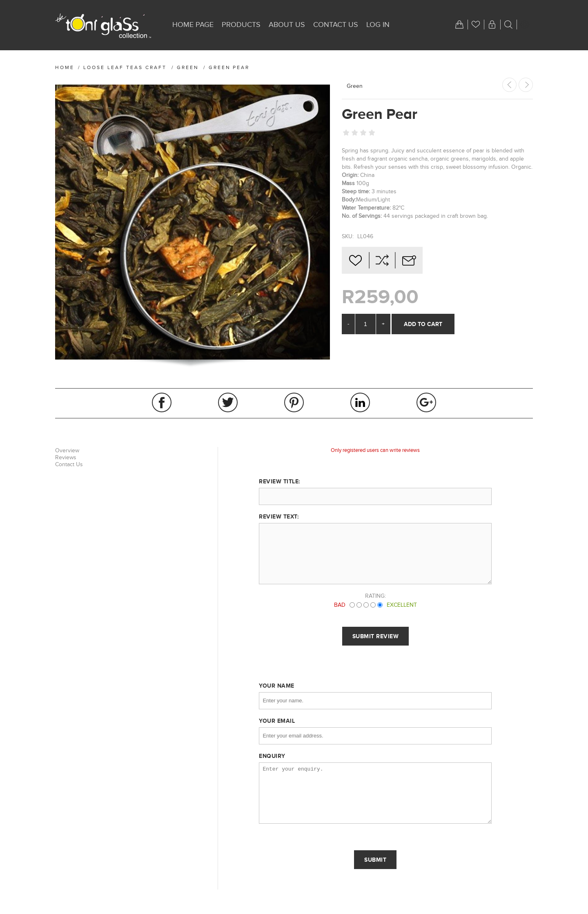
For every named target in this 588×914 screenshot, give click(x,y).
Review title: (280, 481)
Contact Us (69, 464)
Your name (277, 686)
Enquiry (272, 756)
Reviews (66, 457)
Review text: (279, 516)
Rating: (375, 596)
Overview (67, 450)
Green (355, 86)
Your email (277, 721)
